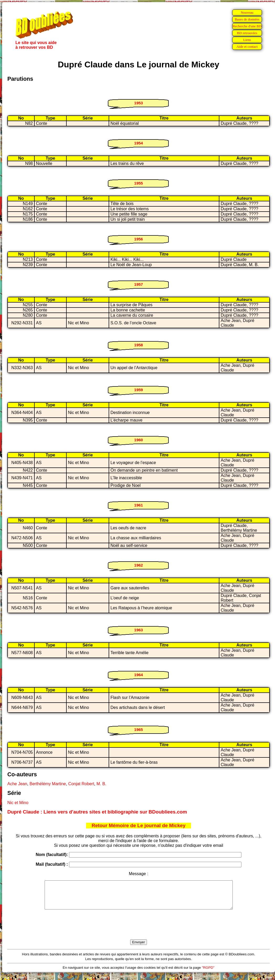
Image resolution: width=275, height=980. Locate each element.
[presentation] (139, 930)
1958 (138, 345)
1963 (138, 630)
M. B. (101, 784)
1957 (138, 284)
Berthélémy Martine (48, 784)
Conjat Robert (81, 784)
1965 (138, 729)
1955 (138, 183)
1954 (138, 143)
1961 (138, 505)
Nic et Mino (18, 803)
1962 (138, 565)
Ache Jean (17, 784)
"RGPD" (208, 973)
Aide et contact (247, 47)
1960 (138, 440)
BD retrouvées (247, 33)
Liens (247, 40)
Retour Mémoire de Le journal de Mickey (139, 825)
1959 (138, 390)
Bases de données (247, 19)
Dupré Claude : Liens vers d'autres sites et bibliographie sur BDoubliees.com (97, 812)
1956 (138, 239)
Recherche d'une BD (247, 26)
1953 (138, 103)
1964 (138, 675)
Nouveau (247, 12)
